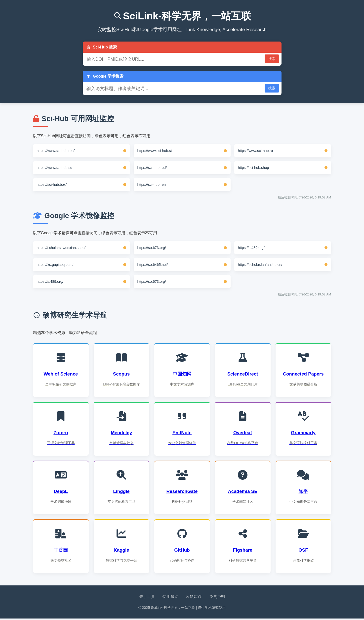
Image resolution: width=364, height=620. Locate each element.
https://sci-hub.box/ (52, 185)
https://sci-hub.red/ (152, 168)
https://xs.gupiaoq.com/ (55, 265)
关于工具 (147, 598)
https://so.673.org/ (152, 248)
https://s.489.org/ (251, 248)
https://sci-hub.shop (254, 168)
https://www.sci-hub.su (55, 168)
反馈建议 (194, 598)
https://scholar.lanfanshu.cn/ (260, 265)
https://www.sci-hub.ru (256, 151)
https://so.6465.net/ (153, 265)
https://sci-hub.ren (152, 185)
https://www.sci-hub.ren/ (56, 151)
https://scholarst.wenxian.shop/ (61, 248)
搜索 (272, 59)
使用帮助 (170, 598)
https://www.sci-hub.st (155, 151)
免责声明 (217, 598)
